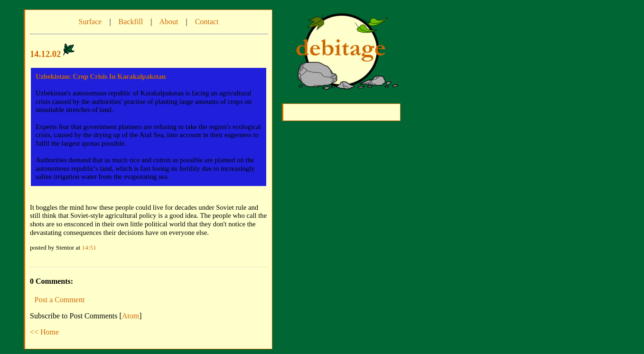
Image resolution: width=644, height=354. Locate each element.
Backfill (131, 22)
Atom (131, 316)
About (168, 22)
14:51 (89, 247)
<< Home (44, 332)
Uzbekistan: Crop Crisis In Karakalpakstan (101, 76)
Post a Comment (60, 300)
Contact (207, 22)
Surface (90, 22)
